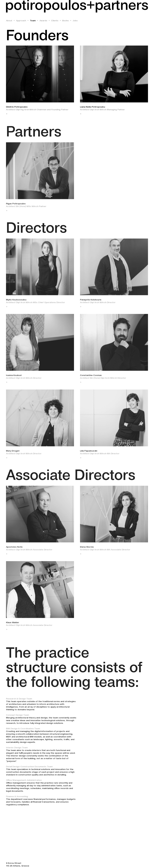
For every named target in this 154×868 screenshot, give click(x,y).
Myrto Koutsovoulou (16, 302)
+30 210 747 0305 (15, 857)
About (9, 21)
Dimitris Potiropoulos (17, 107)
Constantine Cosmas (91, 377)
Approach (21, 21)
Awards (43, 21)
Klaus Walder (13, 625)
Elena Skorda (87, 549)
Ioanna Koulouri (14, 377)
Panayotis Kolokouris (91, 302)
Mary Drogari (13, 453)
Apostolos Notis (14, 549)
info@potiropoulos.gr (17, 860)
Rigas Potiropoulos (16, 206)
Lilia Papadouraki (89, 453)
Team (33, 21)
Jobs (75, 21)
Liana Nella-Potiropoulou (92, 107)
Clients (55, 21)
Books (65, 21)
